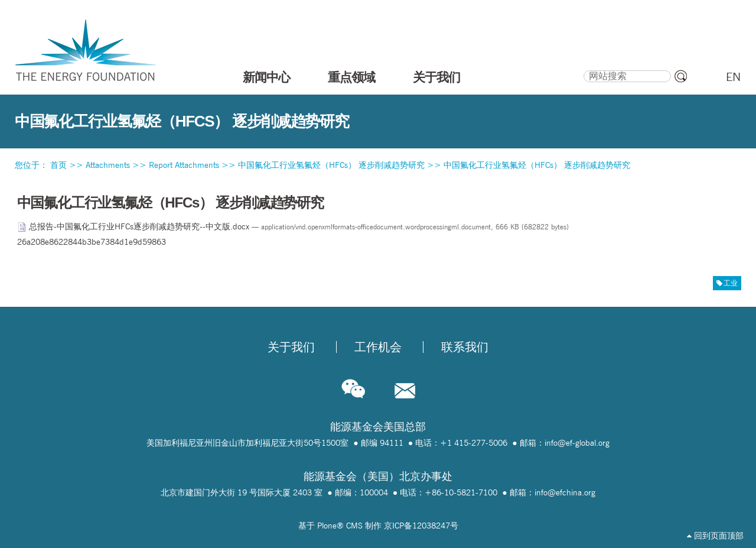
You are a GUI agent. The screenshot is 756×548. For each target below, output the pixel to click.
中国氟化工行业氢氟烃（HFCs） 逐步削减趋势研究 (331, 165)
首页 (58, 165)
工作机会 (378, 347)
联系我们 (465, 347)
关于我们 (436, 77)
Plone (327, 526)
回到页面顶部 (715, 536)
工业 (731, 283)
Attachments (108, 165)
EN (733, 77)
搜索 (583, 69)
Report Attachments (184, 165)
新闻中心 (266, 77)
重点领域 (351, 77)
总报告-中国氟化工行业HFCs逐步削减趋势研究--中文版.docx (134, 226)
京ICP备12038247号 (421, 526)
